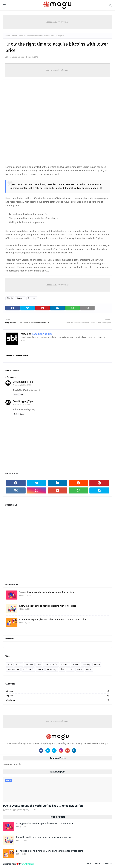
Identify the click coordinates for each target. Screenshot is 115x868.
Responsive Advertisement (57, 22)
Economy (32, 298)
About (97, 864)
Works (80, 669)
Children (65, 664)
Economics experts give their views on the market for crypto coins (53, 620)
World (89, 669)
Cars (39, 664)
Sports (40, 669)
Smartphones (13, 669)
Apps (10, 664)
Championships (51, 664)
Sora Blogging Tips (16, 57)
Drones (76, 664)
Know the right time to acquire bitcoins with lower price (48, 606)
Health (97, 664)
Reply (16, 395)
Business (20, 298)
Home (8, 36)
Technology (52, 669)
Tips (62, 669)
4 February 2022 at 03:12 (22, 385)
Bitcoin (15, 36)
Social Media (28, 669)
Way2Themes (28, 864)
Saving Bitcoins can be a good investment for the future (48, 592)
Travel (70, 669)
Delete (22, 395)
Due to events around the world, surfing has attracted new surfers (43, 806)
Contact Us (107, 864)
